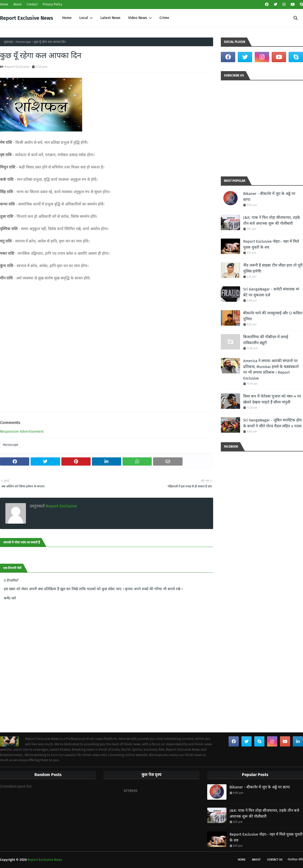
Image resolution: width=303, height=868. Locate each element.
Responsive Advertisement (22, 432)
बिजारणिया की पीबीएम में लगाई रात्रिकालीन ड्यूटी (266, 340)
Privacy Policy (52, 4)
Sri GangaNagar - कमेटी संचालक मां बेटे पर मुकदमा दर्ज (271, 292)
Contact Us (275, 860)
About (17, 4)
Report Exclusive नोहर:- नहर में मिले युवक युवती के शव (271, 244)
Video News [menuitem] (138, 18)
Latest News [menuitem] (110, 18)
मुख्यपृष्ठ (8, 42)
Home (4, 4)
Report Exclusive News (27, 18)
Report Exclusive (17, 67)
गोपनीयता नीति (295, 860)
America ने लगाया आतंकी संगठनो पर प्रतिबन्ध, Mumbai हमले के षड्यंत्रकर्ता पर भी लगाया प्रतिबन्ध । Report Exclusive (271, 370)
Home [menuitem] (67, 18)
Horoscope (23, 42)
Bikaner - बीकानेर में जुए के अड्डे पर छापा (269, 197)
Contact (32, 4)
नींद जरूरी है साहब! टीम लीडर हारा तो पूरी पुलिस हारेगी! (273, 268)
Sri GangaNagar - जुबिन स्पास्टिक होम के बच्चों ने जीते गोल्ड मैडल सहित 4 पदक (272, 423)
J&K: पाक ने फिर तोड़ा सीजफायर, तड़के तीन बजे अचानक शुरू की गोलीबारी (272, 220)
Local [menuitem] (84, 18)
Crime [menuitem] (164, 18)
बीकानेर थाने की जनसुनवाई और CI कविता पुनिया (273, 316)
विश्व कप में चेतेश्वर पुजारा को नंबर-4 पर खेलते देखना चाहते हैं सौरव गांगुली (272, 399)
